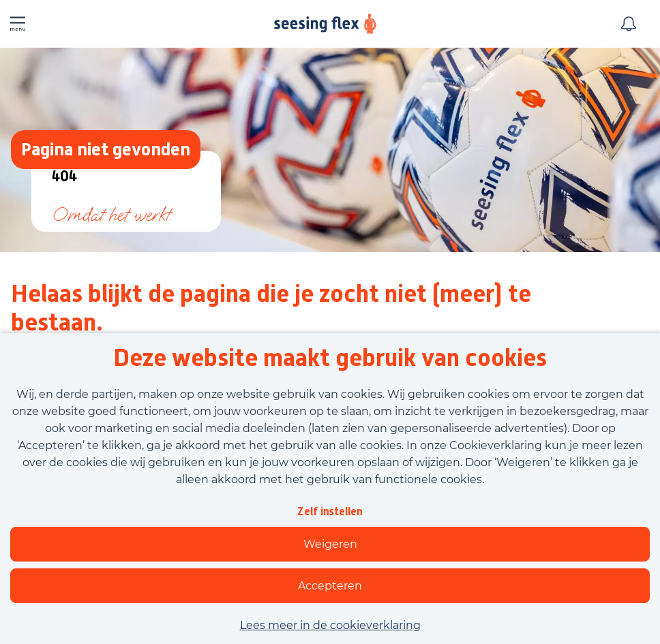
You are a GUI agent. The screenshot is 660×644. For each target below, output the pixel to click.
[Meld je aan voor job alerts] (629, 24)
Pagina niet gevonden (106, 149)
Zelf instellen (330, 511)
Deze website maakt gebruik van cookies (330, 358)
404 (64, 177)
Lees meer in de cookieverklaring (330, 625)
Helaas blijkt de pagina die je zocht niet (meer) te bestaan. (271, 308)
